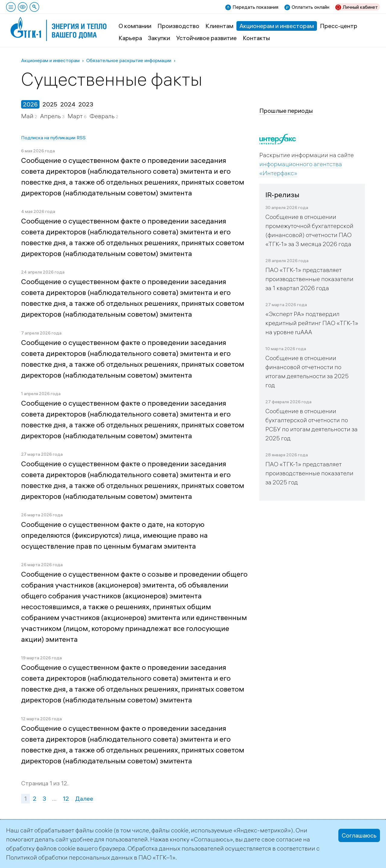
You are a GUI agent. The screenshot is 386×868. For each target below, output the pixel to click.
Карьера (130, 38)
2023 (86, 104)
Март (76, 116)
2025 (50, 104)
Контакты (256, 38)
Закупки (159, 38)
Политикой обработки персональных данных (69, 857)
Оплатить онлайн (310, 7)
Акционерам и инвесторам (277, 26)
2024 (68, 104)
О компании (135, 26)
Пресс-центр (339, 26)
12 (66, 798)
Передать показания (255, 7)
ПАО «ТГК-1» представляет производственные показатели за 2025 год (309, 473)
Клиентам (219, 26)
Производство (178, 26)
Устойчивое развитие (206, 38)
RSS (81, 138)
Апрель (51, 116)
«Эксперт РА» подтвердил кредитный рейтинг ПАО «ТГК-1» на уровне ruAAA (312, 323)
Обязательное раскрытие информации (129, 60)
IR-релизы (282, 195)
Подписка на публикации (48, 138)
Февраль (103, 116)
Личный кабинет (360, 7)
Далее (84, 798)
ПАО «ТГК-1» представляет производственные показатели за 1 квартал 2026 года (309, 279)
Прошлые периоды (286, 111)
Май (28, 116)
